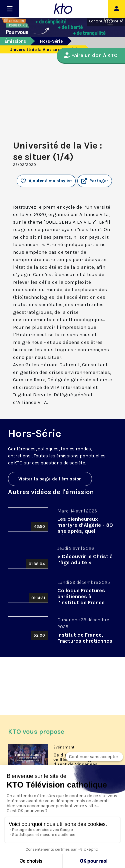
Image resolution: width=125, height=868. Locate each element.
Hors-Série (51, 41)
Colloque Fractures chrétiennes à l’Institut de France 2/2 (81, 599)
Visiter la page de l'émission (50, 479)
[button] (95, 181)
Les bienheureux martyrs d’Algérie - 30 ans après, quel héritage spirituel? (85, 528)
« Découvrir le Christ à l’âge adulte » (85, 559)
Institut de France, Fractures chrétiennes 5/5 (85, 641)
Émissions (15, 41)
